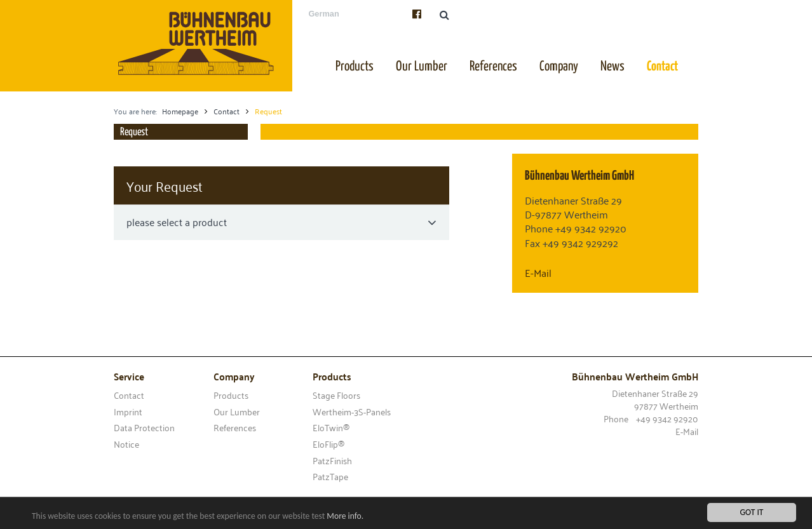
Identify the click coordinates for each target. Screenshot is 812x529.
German (323, 14)
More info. (345, 517)
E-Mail (538, 272)
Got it (752, 513)
